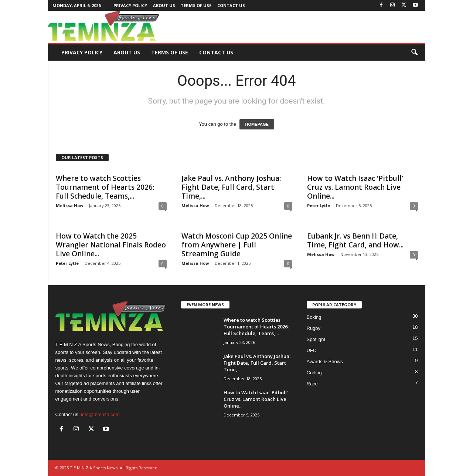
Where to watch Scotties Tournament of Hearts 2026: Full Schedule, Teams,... (105, 187)
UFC (312, 350)
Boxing (314, 317)
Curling (314, 373)
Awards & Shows (325, 362)
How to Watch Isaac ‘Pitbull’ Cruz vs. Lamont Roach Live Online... (355, 187)
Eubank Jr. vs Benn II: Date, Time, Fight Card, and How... (355, 240)
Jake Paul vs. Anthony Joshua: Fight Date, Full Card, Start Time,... (231, 187)
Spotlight (316, 339)
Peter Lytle (319, 205)
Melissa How (69, 205)
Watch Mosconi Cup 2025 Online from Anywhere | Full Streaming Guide (237, 245)
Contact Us (231, 5)
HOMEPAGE (257, 124)
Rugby (314, 328)
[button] (414, 53)
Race (312, 384)
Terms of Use (196, 5)
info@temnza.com (100, 414)
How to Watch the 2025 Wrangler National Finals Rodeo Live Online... (111, 245)
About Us (164, 5)
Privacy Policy (130, 5)
